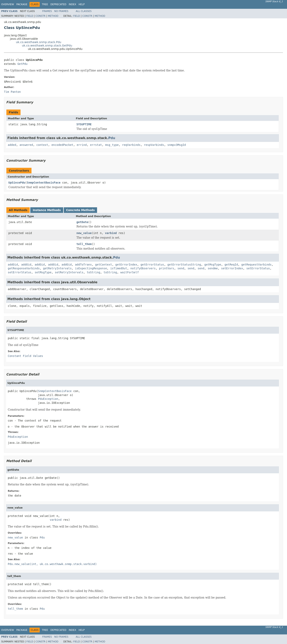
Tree (45, 4)
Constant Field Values (25, 356)
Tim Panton (12, 92)
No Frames (61, 11)
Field (30, 16)
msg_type (112, 145)
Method (53, 16)
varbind (111, 233)
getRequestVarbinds (257, 265)
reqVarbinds (131, 145)
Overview (8, 4)
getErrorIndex (126, 265)
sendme (213, 268)
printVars (167, 268)
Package (22, 4)
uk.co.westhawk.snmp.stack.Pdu (39, 42)
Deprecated (58, 4)
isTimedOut (119, 268)
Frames (47, 11)
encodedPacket (62, 145)
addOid (13, 265)
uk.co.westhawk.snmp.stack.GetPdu (47, 45)
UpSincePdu (17, 183)
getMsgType (213, 265)
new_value (84, 233)
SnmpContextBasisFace (44, 183)
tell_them (84, 244)
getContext (103, 265)
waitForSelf (130, 272)
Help (82, 4)
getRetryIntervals (57, 268)
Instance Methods (47, 210)
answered (26, 145)
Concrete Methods (81, 210)
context (42, 145)
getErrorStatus (152, 265)
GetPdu (22, 64)
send (181, 268)
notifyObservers (143, 268)
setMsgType (43, 272)
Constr (40, 16)
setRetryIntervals (69, 272)
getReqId (231, 265)
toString (93, 272)
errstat (96, 145)
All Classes (84, 11)
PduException (48, 399)
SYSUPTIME (84, 124)
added (12, 145)
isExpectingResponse (91, 268)
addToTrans (83, 265)
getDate (82, 222)
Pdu (112, 138)
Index (73, 4)
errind (82, 145)
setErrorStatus (258, 268)
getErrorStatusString (184, 265)
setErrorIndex (232, 268)
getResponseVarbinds (24, 268)
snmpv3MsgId (177, 145)
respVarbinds (154, 145)
